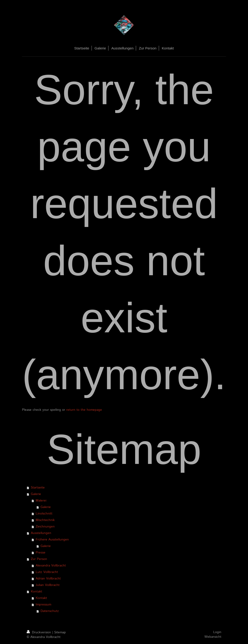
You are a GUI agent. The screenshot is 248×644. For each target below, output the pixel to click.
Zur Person (39, 559)
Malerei (41, 501)
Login (217, 632)
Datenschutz (50, 611)
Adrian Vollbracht (48, 579)
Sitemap (60, 632)
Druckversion (39, 632)
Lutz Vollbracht (47, 572)
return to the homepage (84, 410)
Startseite (38, 488)
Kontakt (37, 592)
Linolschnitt (44, 514)
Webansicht (213, 637)
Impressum (43, 605)
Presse (41, 553)
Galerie (36, 494)
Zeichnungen (45, 527)
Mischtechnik (45, 520)
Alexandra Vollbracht (51, 566)
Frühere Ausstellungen (52, 540)
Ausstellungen (41, 533)
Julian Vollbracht (48, 585)
